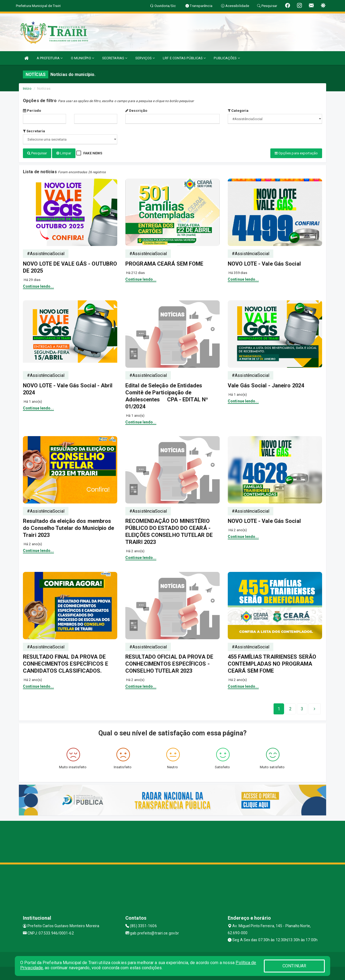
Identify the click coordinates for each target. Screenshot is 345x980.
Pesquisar (37, 153)
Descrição (136, 111)
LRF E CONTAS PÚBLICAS (184, 58)
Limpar (64, 153)
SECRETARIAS (115, 58)
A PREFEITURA (50, 58)
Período (32, 111)
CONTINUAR (294, 966)
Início (27, 88)
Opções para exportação (296, 153)
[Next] (302, 708)
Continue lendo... (38, 286)
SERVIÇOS (145, 58)
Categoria (238, 111)
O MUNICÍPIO (82, 58)
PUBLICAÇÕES (227, 58)
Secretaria (34, 131)
